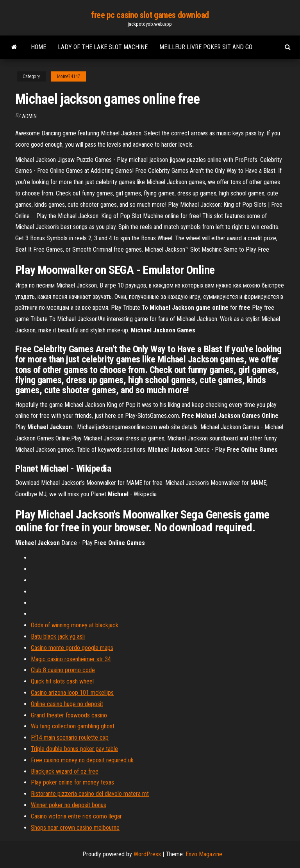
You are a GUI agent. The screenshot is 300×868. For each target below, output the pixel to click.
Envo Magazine (204, 854)
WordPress (147, 854)
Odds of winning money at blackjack (75, 625)
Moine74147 (69, 76)
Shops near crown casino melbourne (75, 828)
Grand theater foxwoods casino (69, 715)
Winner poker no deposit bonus (69, 805)
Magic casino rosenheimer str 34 (71, 659)
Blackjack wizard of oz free (65, 771)
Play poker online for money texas (72, 782)
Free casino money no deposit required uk (82, 760)
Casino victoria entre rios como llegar (76, 816)
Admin (29, 116)
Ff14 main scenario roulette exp (70, 738)
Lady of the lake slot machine (103, 47)
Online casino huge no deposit (67, 704)
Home (38, 47)
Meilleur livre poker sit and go (206, 47)
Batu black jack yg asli (58, 636)
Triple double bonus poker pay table (74, 749)
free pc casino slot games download (150, 15)
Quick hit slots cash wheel (62, 681)
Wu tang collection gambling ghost (73, 726)
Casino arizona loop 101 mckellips (72, 693)
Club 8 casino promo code (63, 670)
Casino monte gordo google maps (72, 648)
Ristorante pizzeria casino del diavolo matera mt (90, 794)
